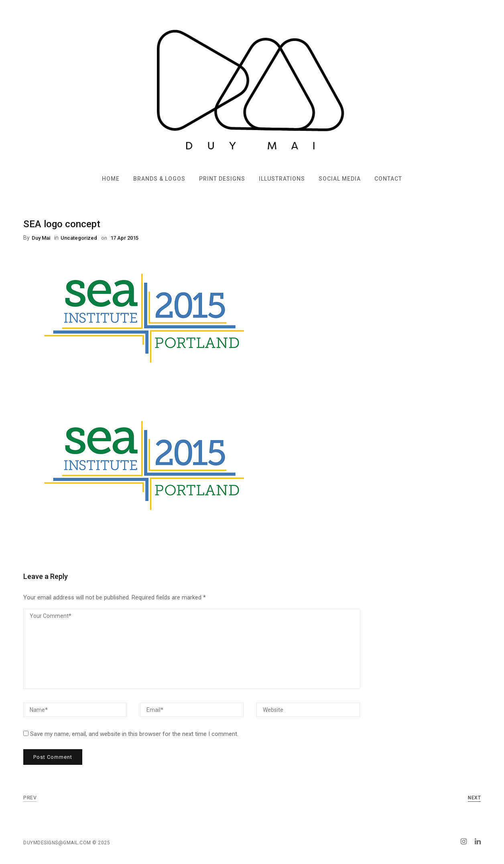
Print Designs (222, 179)
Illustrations (282, 179)
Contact (388, 179)
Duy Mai (41, 238)
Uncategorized (79, 238)
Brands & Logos (159, 179)
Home (111, 179)
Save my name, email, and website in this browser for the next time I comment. (134, 734)
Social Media (340, 179)
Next (474, 798)
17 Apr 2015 (124, 238)
